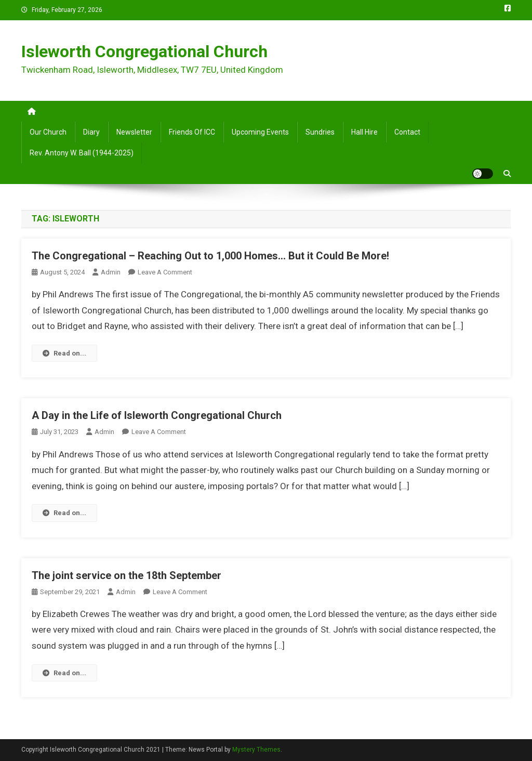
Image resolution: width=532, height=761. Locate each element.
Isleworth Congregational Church (144, 51)
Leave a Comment (165, 272)
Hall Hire (364, 132)
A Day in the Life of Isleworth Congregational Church (157, 415)
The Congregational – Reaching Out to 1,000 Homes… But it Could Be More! (210, 256)
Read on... (64, 353)
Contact (407, 132)
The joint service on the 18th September (127, 575)
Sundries (320, 132)
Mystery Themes (256, 750)
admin (111, 272)
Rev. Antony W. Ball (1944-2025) (82, 153)
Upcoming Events (260, 132)
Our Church (48, 132)
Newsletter (134, 132)
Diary (91, 132)
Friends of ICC (192, 132)
